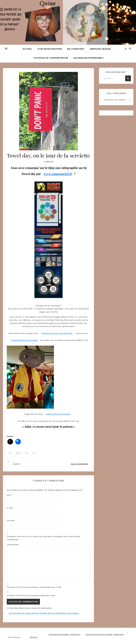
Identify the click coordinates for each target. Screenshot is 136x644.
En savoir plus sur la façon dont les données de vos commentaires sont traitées (44, 613)
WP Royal (33, 637)
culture (18, 453)
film (27, 453)
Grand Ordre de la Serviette (58, 414)
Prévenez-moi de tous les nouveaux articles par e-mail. (31, 595)
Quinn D (17, 464)
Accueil (27, 49)
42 (10, 453)
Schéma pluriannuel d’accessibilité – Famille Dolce (105, 634)
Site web (11, 520)
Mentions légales (100, 49)
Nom (10, 495)
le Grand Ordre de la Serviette (24, 340)
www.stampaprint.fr (58, 174)
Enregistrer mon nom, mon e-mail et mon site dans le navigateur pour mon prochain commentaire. (43, 538)
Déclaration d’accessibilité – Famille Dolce (64, 634)
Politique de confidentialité (51, 58)
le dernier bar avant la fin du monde (57, 333)
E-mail (10, 508)
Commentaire (13, 545)
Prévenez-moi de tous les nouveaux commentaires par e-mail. (34, 587)
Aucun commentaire (79, 464)
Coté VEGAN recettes (50, 49)
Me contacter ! (76, 49)
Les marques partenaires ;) (89, 58)
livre (34, 453)
